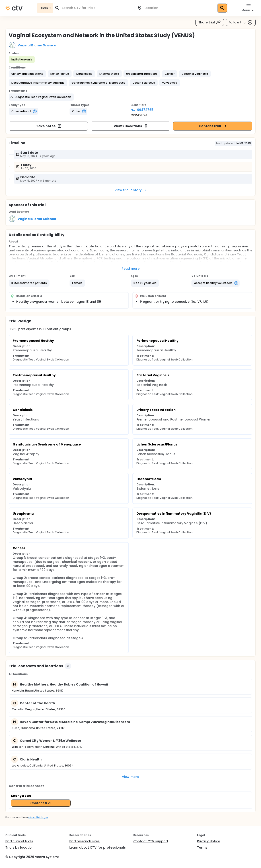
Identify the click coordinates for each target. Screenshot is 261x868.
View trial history (130, 190)
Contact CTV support (151, 841)
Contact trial (213, 126)
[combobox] (96, 8)
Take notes (49, 126)
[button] (27, 74)
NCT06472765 (142, 110)
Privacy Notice (209, 841)
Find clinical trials (19, 841)
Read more (130, 269)
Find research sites (84, 841)
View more (130, 777)
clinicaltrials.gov (38, 817)
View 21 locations (131, 126)
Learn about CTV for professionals (98, 847)
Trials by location (19, 847)
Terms (202, 847)
